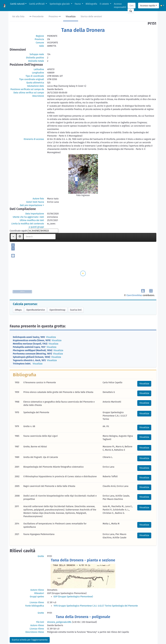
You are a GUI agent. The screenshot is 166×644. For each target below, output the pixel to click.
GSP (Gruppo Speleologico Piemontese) (73, 597)
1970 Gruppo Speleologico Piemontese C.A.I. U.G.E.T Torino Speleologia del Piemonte (96, 606)
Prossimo (55, 17)
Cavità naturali (17, 4)
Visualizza (71, 17)
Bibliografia (91, 4)
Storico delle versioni (91, 17)
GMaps (18, 310)
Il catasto (105, 4)
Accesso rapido (148, 6)
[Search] (132, 6)
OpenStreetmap (57, 310)
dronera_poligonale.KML (59, 622)
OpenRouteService (36, 310)
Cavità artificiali (37, 4)
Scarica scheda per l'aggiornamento (30, 640)
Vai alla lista (18, 17)
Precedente (37, 17)
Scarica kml (76, 310)
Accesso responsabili (120, 6)
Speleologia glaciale (60, 4)
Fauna (78, 4)
